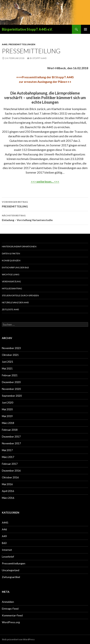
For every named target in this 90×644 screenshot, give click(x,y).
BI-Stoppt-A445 (38, 58)
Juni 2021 (8, 362)
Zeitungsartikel (11, 577)
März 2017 (8, 457)
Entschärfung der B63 (15, 267)
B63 (4, 543)
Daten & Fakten (11, 253)
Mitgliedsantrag (12, 288)
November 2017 (11, 443)
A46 (4, 529)
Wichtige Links (11, 274)
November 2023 (11, 348)
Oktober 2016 (10, 477)
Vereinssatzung (11, 281)
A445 (5, 44)
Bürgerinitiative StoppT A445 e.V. (27, 29)
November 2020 (11, 389)
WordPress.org (11, 622)
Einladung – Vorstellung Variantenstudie (45, 217)
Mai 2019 (7, 416)
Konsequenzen (11, 260)
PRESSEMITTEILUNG (45, 204)
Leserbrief (8, 557)
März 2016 (8, 498)
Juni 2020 (8, 402)
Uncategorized (11, 570)
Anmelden (8, 602)
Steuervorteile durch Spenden (20, 295)
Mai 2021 (7, 368)
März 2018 (8, 423)
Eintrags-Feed (10, 609)
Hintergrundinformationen (19, 246)
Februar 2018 (10, 430)
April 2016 (8, 491)
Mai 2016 (7, 484)
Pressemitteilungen (22, 44)
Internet (7, 550)
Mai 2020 (7, 409)
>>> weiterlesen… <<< (45, 181)
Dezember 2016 (11, 471)
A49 (4, 536)
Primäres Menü (85, 29)
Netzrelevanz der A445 (15, 302)
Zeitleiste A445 (10, 309)
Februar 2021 (10, 375)
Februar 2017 (10, 464)
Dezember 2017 (11, 436)
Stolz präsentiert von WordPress (18, 639)
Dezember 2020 (11, 382)
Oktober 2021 (10, 355)
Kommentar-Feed (12, 615)
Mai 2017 (7, 450)
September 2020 (12, 396)
